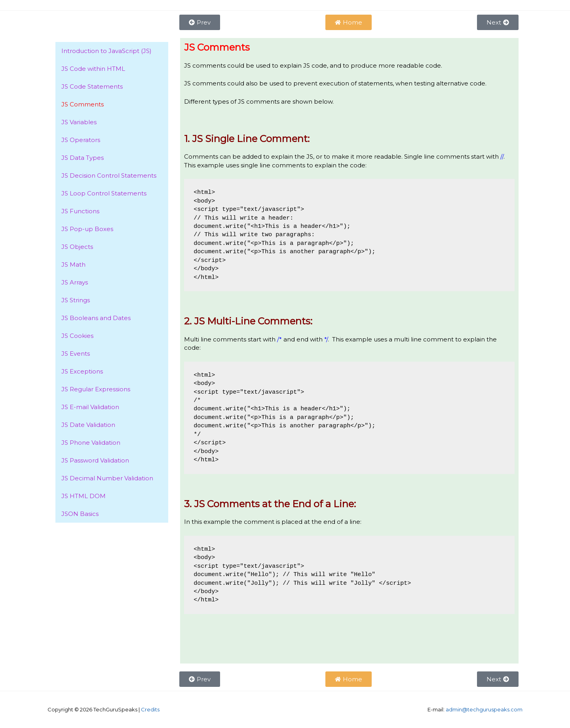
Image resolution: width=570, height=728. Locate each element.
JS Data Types (83, 158)
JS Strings (76, 300)
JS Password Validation (95, 460)
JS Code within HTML (93, 69)
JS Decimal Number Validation (107, 478)
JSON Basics (80, 514)
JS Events (76, 354)
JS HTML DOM (84, 496)
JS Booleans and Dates (96, 318)
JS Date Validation (88, 425)
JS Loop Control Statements (104, 193)
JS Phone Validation (91, 443)
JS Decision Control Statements (109, 175)
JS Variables (79, 122)
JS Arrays (75, 282)
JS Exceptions (82, 371)
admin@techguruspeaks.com (484, 709)
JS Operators (81, 140)
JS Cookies (77, 336)
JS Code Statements (92, 86)
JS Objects (77, 247)
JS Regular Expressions (96, 389)
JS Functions (80, 211)
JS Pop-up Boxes (87, 229)
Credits (150, 709)
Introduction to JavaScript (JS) (106, 51)
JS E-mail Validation (90, 407)
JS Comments (83, 104)
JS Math (73, 264)
